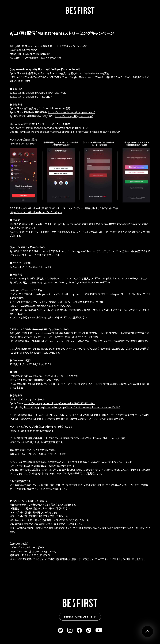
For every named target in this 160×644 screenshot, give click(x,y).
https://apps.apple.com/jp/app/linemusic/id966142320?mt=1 (59, 403)
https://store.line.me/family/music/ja (31, 431)
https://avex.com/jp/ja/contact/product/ (33, 551)
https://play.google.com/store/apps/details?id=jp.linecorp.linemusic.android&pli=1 (72, 407)
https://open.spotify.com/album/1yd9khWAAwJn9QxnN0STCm (74, 282)
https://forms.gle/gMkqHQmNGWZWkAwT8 (49, 466)
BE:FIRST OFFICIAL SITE (80, 617)
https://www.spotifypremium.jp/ (74, 116)
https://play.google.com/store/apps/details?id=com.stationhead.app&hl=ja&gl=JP (72, 132)
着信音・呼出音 (18, 454)
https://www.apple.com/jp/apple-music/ (71, 112)
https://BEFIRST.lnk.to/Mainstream (30, 54)
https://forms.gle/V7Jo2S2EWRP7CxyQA (47, 306)
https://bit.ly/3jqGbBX (54, 317)
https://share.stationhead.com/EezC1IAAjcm (36, 212)
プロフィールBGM (37, 454)
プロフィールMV (57, 454)
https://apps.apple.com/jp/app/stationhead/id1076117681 (56, 128)
